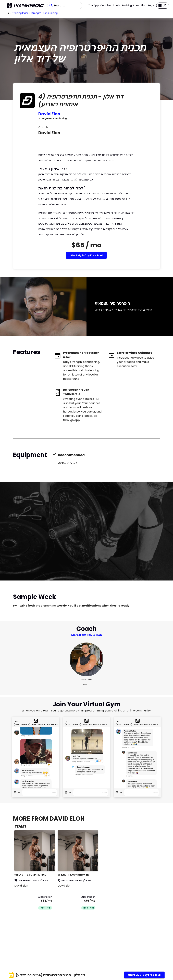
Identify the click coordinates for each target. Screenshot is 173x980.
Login (151, 5)
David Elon (49, 114)
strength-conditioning (44, 13)
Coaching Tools (110, 5)
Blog (144, 5)
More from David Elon (87, 635)
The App (94, 5)
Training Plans (130, 5)
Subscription (45, 897)
